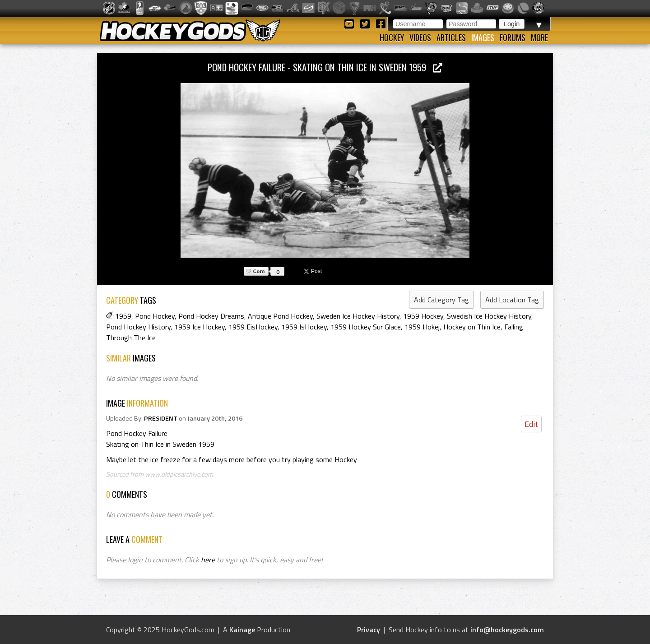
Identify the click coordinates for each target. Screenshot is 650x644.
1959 (123, 316)
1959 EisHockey (253, 327)
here (208, 560)
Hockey (392, 37)
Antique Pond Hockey (280, 316)
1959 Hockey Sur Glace (366, 327)
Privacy (369, 630)
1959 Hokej (422, 327)
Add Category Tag (441, 300)
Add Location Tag (512, 300)
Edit (531, 424)
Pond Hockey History (138, 327)
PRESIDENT (161, 418)
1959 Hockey (423, 316)
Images (483, 37)
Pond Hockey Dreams (211, 316)
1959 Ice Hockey (200, 327)
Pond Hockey (155, 316)
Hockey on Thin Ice (472, 327)
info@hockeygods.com (507, 630)
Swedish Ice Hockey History (489, 316)
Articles (451, 37)
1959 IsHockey (304, 327)
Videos (420, 37)
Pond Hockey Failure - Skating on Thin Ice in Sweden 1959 (325, 67)
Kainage (242, 630)
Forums (513, 37)
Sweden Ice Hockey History (358, 316)
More (539, 37)
